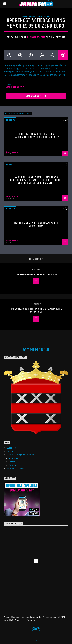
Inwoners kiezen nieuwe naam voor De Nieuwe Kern (37, 225)
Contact (12, 462)
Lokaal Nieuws (29, 17)
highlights (10, 120)
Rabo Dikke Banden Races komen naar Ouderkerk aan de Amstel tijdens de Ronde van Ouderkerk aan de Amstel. (36, 180)
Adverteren (14, 458)
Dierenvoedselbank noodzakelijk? (37, 275)
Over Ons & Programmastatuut (20, 455)
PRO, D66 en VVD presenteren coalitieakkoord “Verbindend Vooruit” (36, 136)
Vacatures (13, 465)
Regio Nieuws (44, 17)
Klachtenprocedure (15, 469)
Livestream (11, 448)
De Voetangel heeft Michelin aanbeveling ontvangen (37, 310)
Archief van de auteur (36, 96)
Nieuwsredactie (36, 38)
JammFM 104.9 (36, 350)
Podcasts (11, 451)
